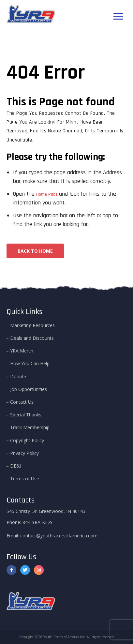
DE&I (16, 466)
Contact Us (22, 402)
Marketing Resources (32, 325)
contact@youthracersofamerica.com (59, 536)
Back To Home (35, 251)
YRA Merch (22, 351)
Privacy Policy (24, 453)
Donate (18, 376)
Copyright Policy (27, 440)
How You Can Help (30, 363)
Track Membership (30, 427)
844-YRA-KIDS (37, 522)
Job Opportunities (29, 389)
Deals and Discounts (32, 338)
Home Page (48, 194)
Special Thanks (26, 415)
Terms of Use (25, 479)
